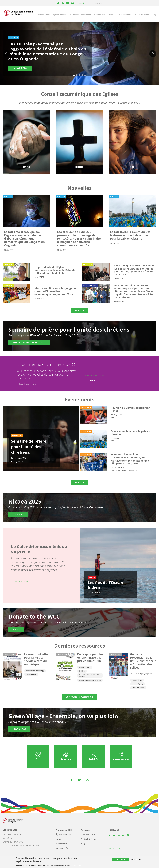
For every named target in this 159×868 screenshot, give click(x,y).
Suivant (153, 54)
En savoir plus (20, 68)
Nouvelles (74, 15)
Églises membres (60, 15)
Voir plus (79, 310)
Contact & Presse (142, 15)
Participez (112, 15)
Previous (6, 54)
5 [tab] (85, 75)
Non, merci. (136, 859)
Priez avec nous (21, 582)
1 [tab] (74, 75)
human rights (137, 680)
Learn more (18, 514)
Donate (16, 629)
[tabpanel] (79, 54)
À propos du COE (43, 15)
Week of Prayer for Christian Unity (29, 342)
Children (82, 671)
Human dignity (138, 684)
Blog (154, 15)
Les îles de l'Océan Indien (105, 585)
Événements (86, 15)
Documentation (126, 15)
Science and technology (35, 671)
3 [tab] (79, 75)
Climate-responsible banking (90, 680)
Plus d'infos (76, 866)
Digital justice (31, 674)
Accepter (121, 859)
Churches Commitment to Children (89, 675)
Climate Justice (85, 667)
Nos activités (100, 15)
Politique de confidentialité (27, 384)
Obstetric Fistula (138, 688)
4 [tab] (82, 75)
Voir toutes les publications (80, 697)
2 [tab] (77, 75)
